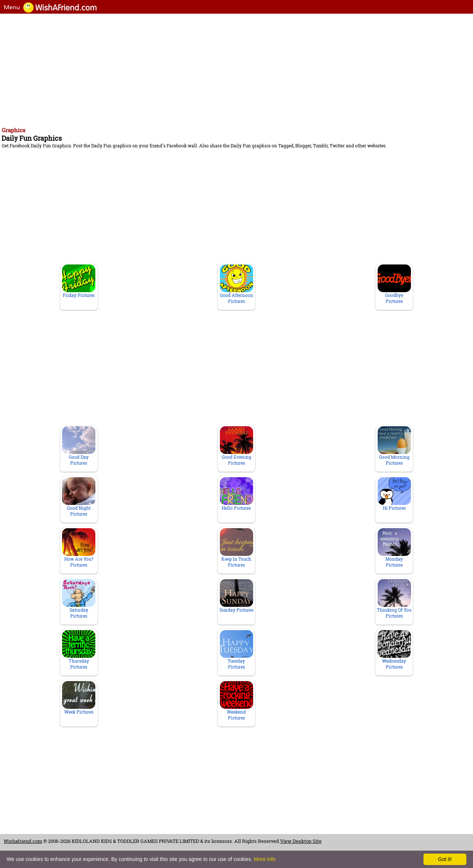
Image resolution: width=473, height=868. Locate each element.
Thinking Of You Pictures (394, 599)
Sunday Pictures (236, 596)
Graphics (14, 130)
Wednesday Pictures (394, 650)
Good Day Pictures (79, 446)
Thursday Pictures (79, 650)
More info (265, 859)
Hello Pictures (236, 494)
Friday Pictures (79, 281)
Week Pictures (79, 698)
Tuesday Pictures (236, 650)
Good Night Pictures (79, 497)
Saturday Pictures (79, 599)
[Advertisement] (225, 69)
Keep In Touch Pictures (236, 548)
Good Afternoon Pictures (236, 284)
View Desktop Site (301, 841)
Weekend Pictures (236, 701)
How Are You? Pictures (79, 548)
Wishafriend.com (23, 841)
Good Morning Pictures (394, 446)
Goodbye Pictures (394, 284)
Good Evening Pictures (236, 446)
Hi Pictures (394, 494)
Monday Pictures (394, 548)
